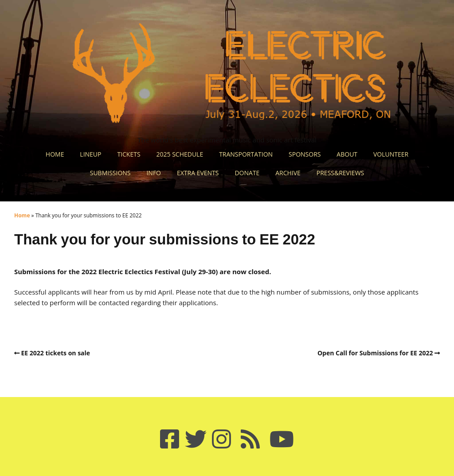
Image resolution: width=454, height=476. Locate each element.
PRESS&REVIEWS (340, 173)
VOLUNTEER (391, 154)
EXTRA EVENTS (198, 173)
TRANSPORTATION (246, 154)
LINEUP (90, 154)
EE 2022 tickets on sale (56, 353)
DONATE (247, 173)
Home (22, 215)
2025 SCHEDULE (180, 154)
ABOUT (347, 154)
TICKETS (129, 154)
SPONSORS (305, 154)
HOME (55, 154)
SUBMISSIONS (110, 173)
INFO (154, 173)
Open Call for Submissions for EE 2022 (375, 353)
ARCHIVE (288, 173)
